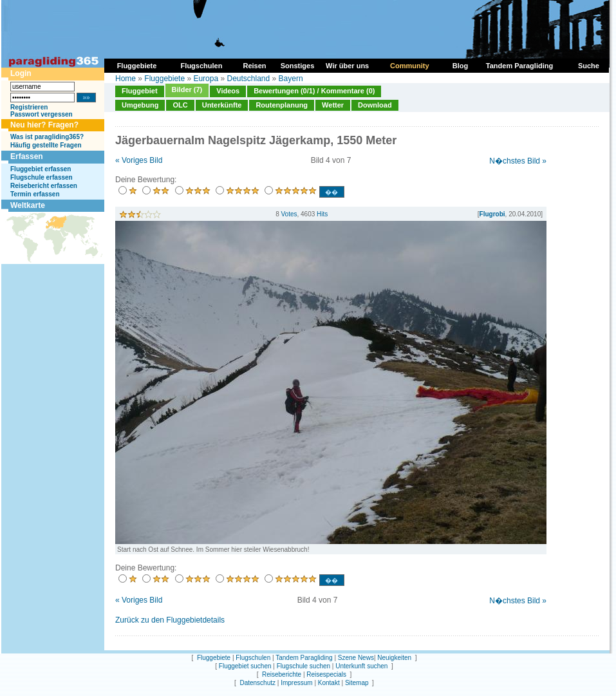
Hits (322, 214)
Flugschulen (253, 658)
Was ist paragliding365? (47, 137)
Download (375, 105)
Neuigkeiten (394, 658)
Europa (206, 79)
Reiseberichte (282, 674)
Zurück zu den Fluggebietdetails (170, 620)
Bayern (291, 79)
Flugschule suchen (303, 666)
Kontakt (329, 683)
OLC (180, 105)
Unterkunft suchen (361, 666)
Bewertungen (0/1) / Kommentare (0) (314, 91)
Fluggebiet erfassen (41, 169)
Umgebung (140, 105)
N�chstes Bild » (518, 161)
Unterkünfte (222, 105)
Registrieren (29, 107)
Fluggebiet (140, 91)
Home (126, 79)
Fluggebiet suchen (245, 666)
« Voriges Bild (139, 160)
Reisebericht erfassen (44, 186)
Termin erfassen (35, 194)
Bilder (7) (187, 89)
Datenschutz (257, 683)
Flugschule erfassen (42, 177)
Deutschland (248, 79)
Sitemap (357, 683)
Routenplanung (282, 105)
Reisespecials (326, 674)
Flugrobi (492, 214)
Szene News (356, 658)
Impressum (296, 683)
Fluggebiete (164, 79)
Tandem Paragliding (304, 658)
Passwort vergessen (42, 114)
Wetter (333, 105)
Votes (289, 214)
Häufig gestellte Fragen (46, 145)
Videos (228, 91)
